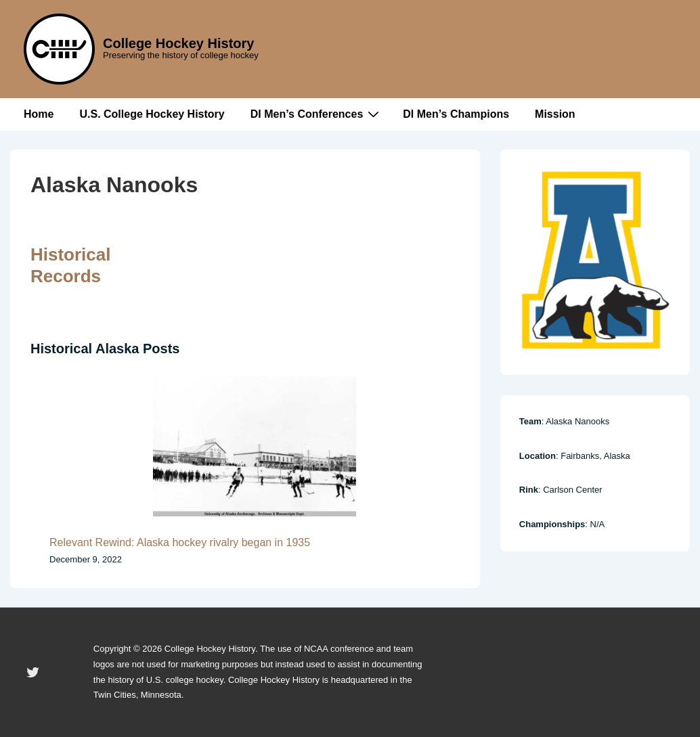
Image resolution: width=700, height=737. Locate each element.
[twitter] (33, 673)
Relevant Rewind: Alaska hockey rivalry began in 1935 (180, 542)
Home (39, 114)
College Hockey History (178, 43)
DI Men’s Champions (456, 114)
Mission (555, 114)
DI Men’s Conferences (317, 114)
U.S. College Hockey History (152, 114)
